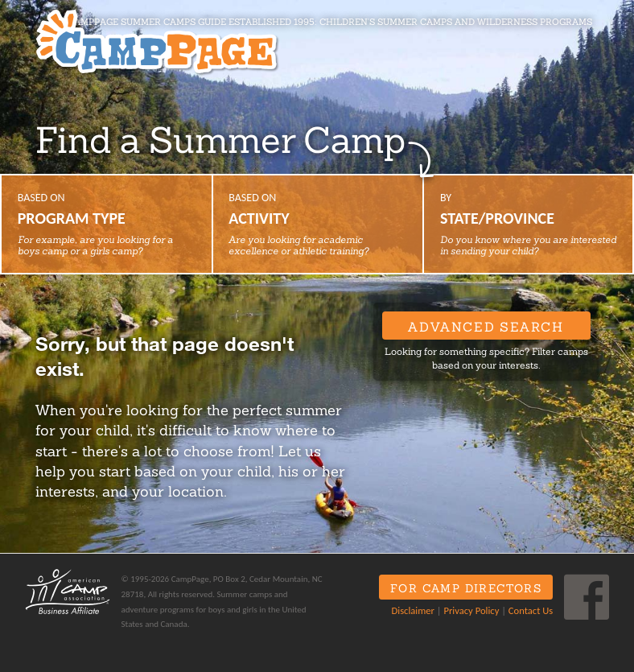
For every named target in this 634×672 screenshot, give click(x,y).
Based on (107, 224)
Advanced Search (486, 327)
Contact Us (531, 610)
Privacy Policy (471, 610)
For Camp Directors (466, 588)
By (528, 224)
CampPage (156, 42)
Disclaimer (413, 610)
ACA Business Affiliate (68, 592)
